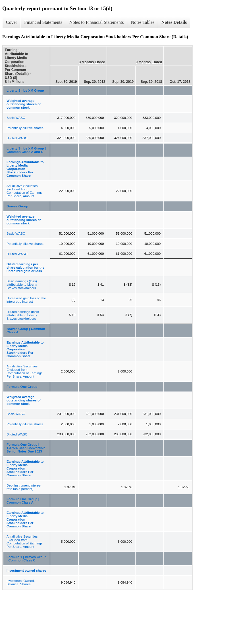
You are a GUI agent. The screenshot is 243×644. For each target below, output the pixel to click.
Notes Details (174, 22)
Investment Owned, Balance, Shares (21, 582)
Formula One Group (22, 387)
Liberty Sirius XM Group (25, 91)
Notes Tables (143, 22)
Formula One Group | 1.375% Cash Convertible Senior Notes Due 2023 (26, 448)
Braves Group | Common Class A (26, 331)
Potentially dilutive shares (25, 128)
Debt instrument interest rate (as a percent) (24, 487)
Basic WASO (16, 118)
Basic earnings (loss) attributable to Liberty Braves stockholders (22, 285)
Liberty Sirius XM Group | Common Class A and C (26, 150)
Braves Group (17, 206)
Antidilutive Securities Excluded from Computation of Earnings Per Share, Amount (25, 191)
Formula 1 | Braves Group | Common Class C (27, 559)
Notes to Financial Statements (97, 22)
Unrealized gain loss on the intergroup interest (26, 300)
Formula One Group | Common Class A (23, 501)
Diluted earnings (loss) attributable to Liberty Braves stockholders (23, 315)
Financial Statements (43, 22)
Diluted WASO (17, 138)
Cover (12, 22)
